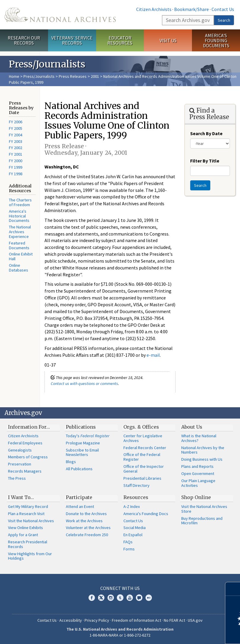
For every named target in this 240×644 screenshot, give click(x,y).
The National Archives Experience (20, 232)
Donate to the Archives (86, 514)
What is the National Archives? (199, 438)
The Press (17, 478)
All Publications (79, 469)
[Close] (233, 589)
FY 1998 (16, 174)
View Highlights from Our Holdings (30, 556)
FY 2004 (16, 135)
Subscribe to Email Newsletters (82, 452)
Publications (81, 427)
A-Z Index (132, 506)
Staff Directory (136, 485)
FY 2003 (16, 141)
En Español (133, 535)
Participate (79, 497)
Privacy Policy (97, 620)
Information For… (29, 427)
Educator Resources (120, 40)
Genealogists (20, 450)
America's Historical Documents (19, 216)
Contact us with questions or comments (84, 383)
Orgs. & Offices (141, 427)
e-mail (153, 355)
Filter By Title (205, 161)
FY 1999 (16, 167)
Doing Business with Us (202, 459)
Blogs (71, 462)
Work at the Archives (84, 521)
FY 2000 (16, 161)
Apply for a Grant (23, 535)
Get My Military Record (28, 506)
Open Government (198, 473)
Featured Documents (19, 245)
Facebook (92, 598)
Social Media (135, 528)
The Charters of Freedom (20, 202)
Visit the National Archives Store (204, 509)
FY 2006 (16, 122)
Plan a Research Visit (26, 514)
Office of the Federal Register (142, 457)
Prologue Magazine (83, 443)
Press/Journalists (39, 76)
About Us (192, 427)
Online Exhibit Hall (21, 256)
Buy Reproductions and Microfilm (202, 521)
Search (224, 20)
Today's (88, 436)
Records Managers (25, 471)
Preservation (20, 464)
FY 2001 (16, 154)
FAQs (128, 542)
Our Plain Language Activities (198, 483)
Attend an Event (80, 506)
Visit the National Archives (31, 521)
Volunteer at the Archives (88, 528)
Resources (136, 497)
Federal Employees (25, 443)
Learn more (187, 633)
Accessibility (71, 620)
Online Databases (19, 268)
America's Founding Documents (216, 40)
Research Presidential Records (28, 544)
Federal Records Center (145, 448)
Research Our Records (24, 40)
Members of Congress (28, 457)
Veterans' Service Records (72, 40)
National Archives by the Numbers (203, 450)
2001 (95, 76)
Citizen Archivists (154, 9)
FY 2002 (16, 148)
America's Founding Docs (146, 514)
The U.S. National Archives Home (60, 15)
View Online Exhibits (26, 528)
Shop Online (196, 497)
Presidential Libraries (142, 478)
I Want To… (21, 497)
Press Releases (73, 76)
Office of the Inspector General (144, 469)
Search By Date (206, 133)
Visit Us (168, 40)
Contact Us (223, 9)
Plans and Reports (197, 466)
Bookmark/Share (191, 9)
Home (14, 76)
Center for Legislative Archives (143, 438)
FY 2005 (16, 128)
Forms (129, 549)
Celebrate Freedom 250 (87, 535)
